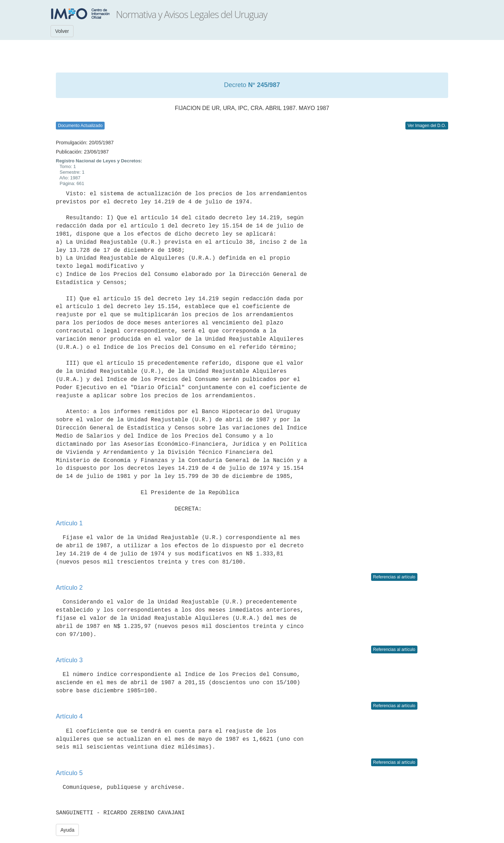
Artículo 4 (69, 716)
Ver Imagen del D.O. (427, 126)
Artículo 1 (69, 523)
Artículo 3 (69, 660)
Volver (62, 31)
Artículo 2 (69, 588)
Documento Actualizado (80, 126)
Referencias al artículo (394, 577)
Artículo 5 (69, 773)
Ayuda (67, 830)
